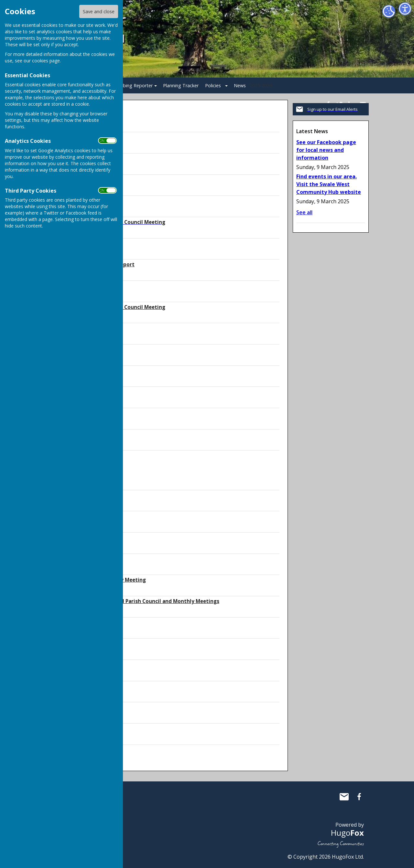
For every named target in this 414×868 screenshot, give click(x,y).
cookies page (46, 61)
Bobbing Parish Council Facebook (359, 797)
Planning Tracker (181, 85)
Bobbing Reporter (133, 85)
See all (304, 212)
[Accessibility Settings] (405, 9)
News (240, 85)
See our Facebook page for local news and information (326, 150)
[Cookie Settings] (389, 11)
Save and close (99, 11)
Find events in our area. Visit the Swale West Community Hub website (329, 184)
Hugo (347, 833)
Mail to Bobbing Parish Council (344, 797)
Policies (213, 85)
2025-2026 (261, 85)
